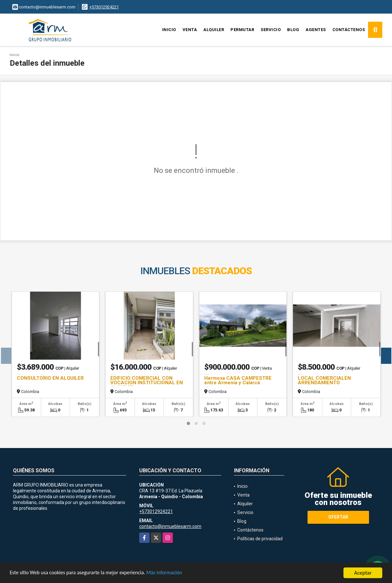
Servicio (271, 30)
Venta (190, 30)
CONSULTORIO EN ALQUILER (50, 378)
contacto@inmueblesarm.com (170, 526)
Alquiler (214, 30)
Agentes (316, 30)
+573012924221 (104, 7)
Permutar (242, 30)
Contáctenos (349, 30)
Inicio (169, 30)
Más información (173, 575)
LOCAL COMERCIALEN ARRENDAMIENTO (324, 380)
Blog (293, 30)
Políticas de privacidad (260, 539)
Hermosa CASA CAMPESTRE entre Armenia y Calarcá (238, 380)
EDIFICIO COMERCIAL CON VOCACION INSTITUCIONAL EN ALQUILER (147, 383)
